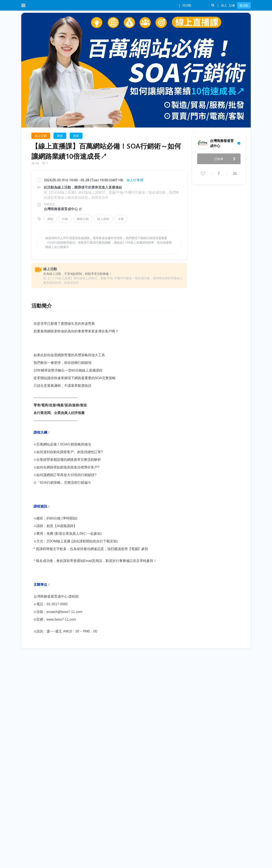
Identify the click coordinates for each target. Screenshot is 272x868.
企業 (121, 219)
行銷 (65, 219)
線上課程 (103, 219)
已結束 (226, 157)
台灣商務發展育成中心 (63, 209)
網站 (50, 219)
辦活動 (244, 5)
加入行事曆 (135, 180)
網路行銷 (83, 219)
